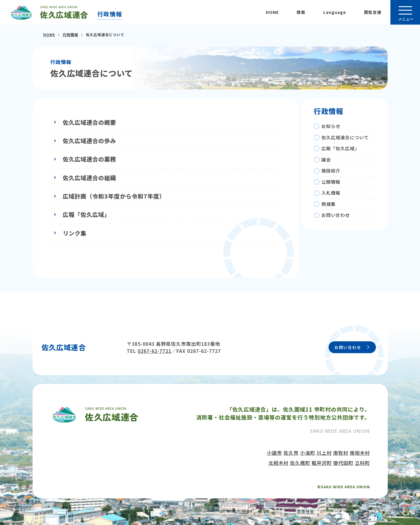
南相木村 (360, 453)
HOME (272, 12)
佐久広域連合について (345, 137)
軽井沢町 (322, 463)
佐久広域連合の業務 (89, 159)
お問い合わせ (336, 215)
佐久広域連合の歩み (89, 141)
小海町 (308, 453)
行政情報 (110, 14)
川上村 (324, 453)
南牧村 (341, 453)
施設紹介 (331, 171)
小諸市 (275, 453)
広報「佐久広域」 (86, 214)
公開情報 (331, 182)
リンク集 (75, 233)
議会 (326, 160)
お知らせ (331, 126)
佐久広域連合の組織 (89, 178)
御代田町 (343, 463)
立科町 (362, 463)
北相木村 (279, 463)
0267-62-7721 (155, 351)
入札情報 (331, 193)
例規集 (329, 204)
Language (335, 12)
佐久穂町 (300, 463)
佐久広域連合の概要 (89, 122)
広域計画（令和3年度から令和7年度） (114, 196)
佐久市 (291, 453)
